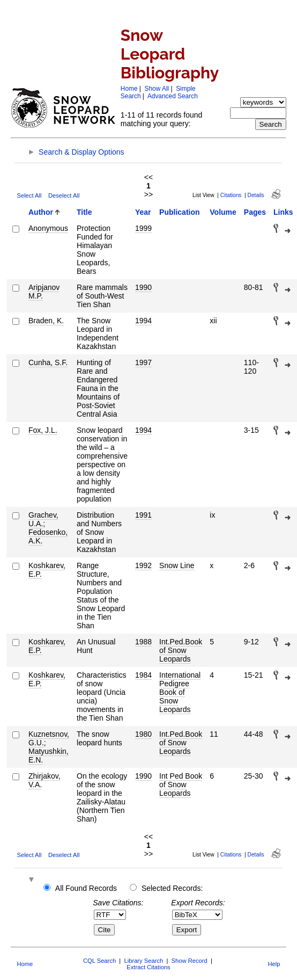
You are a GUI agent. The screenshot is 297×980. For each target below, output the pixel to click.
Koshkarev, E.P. (47, 570)
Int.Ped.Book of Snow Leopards (181, 650)
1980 (143, 734)
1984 (143, 675)
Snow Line (177, 565)
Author (41, 212)
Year (143, 212)
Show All (157, 89)
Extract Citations (148, 967)
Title (84, 212)
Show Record (190, 961)
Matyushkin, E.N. (49, 756)
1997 (143, 362)
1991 (143, 515)
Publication (179, 212)
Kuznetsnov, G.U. (49, 738)
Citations (231, 195)
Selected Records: (172, 888)
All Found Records (86, 888)
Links (283, 212)
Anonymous (48, 228)
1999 (143, 228)
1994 (143, 321)
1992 (143, 565)
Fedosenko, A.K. (48, 536)
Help (274, 964)
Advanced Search (173, 96)
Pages (255, 212)
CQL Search (99, 961)
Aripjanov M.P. (44, 292)
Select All (29, 195)
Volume (223, 212)
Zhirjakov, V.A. (44, 780)
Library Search (143, 961)
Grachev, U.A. (43, 519)
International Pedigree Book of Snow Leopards (180, 692)
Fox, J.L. (43, 430)
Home (129, 89)
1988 (143, 642)
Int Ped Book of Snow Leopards (181, 785)
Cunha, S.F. (48, 362)
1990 (143, 287)
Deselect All (64, 195)
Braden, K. (46, 321)
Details (256, 195)
